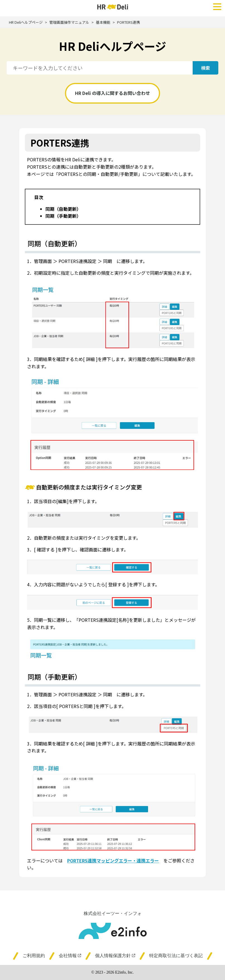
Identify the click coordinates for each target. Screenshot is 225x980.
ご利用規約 (34, 956)
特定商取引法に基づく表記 (176, 956)
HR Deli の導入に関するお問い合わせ (112, 93)
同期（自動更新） (63, 209)
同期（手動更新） (63, 216)
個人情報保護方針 (115, 956)
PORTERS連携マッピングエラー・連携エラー (113, 861)
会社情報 (70, 956)
